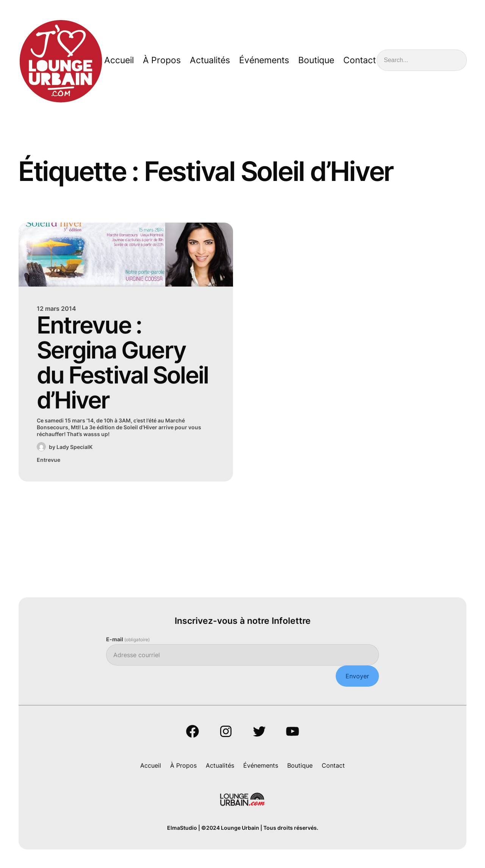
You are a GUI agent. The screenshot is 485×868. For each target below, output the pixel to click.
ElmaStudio (182, 828)
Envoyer (357, 676)
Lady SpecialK (74, 447)
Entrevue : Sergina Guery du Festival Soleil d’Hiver (123, 363)
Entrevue (48, 460)
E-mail (128, 639)
